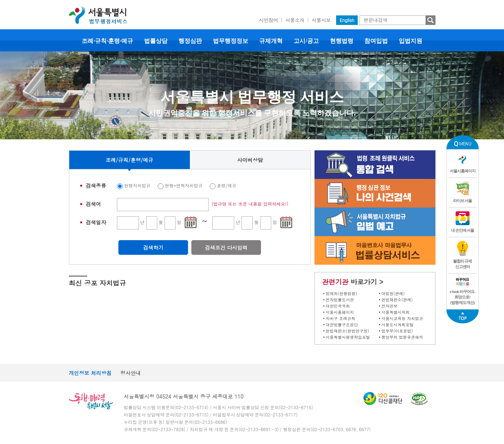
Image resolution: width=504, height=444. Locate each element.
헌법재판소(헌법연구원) (347, 331)
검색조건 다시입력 (226, 247)
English (347, 20)
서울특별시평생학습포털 (348, 337)
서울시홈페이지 (340, 312)
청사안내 (130, 373)
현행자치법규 (137, 185)
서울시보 (321, 20)
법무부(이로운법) (397, 331)
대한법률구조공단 (342, 325)
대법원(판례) (393, 293)
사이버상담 (250, 160)
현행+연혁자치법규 (184, 185)
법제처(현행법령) (341, 293)
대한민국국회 (338, 306)
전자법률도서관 (340, 300)
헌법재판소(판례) (397, 300)
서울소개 (295, 20)
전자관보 (390, 306)
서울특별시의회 (396, 312)
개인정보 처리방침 (90, 373)
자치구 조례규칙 (341, 318)
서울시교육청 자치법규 (402, 318)
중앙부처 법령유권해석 (402, 337)
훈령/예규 (227, 185)
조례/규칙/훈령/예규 (129, 160)
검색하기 (153, 247)
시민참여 (269, 20)
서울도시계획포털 (398, 325)
